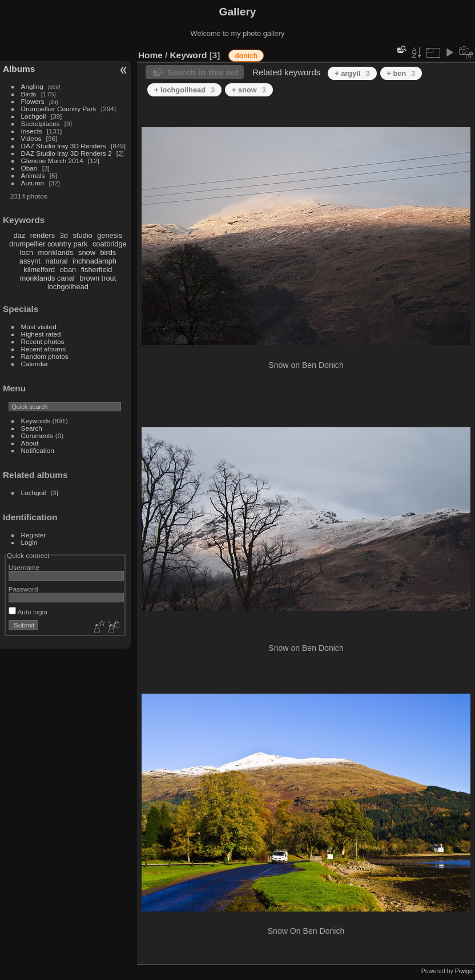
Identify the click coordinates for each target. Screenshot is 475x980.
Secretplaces (41, 123)
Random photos (45, 356)
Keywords (36, 421)
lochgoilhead (68, 287)
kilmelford (39, 270)
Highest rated (41, 334)
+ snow (249, 90)
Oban (29, 168)
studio (82, 235)
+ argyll (352, 73)
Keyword (189, 55)
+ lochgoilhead (184, 90)
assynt (30, 261)
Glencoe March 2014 (52, 161)
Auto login (28, 612)
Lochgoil (34, 116)
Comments (37, 436)
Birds (29, 94)
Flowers (33, 101)
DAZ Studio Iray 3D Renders (64, 146)
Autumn (33, 183)
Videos (31, 138)
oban (68, 270)
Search (32, 428)
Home (150, 55)
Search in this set (203, 72)
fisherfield (97, 270)
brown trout (98, 278)
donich (246, 56)
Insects (32, 131)
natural (56, 261)
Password (23, 589)
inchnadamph (94, 261)
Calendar (35, 364)
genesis (110, 235)
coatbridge (110, 244)
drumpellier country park (48, 244)
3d (64, 235)
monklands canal (47, 278)
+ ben (401, 73)
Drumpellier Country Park (59, 109)
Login (29, 542)
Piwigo (464, 971)
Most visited (39, 327)
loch (27, 252)
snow (87, 252)
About (30, 443)
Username (24, 567)
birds (108, 252)
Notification (38, 450)
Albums (19, 69)
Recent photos (43, 341)
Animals (33, 175)
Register (34, 535)
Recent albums (43, 349)
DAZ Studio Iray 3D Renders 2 (67, 153)
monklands (56, 252)
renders (43, 235)
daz (20, 235)
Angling (32, 86)
